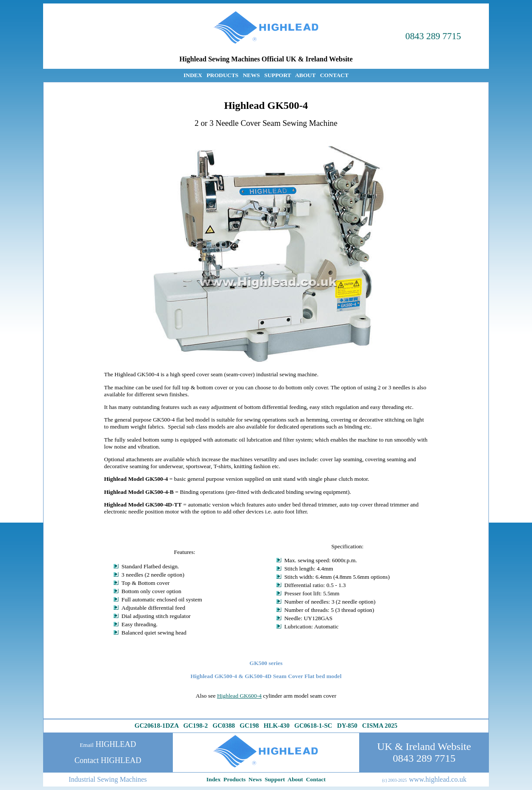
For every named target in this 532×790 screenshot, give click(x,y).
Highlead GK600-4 (239, 696)
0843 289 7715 (433, 36)
